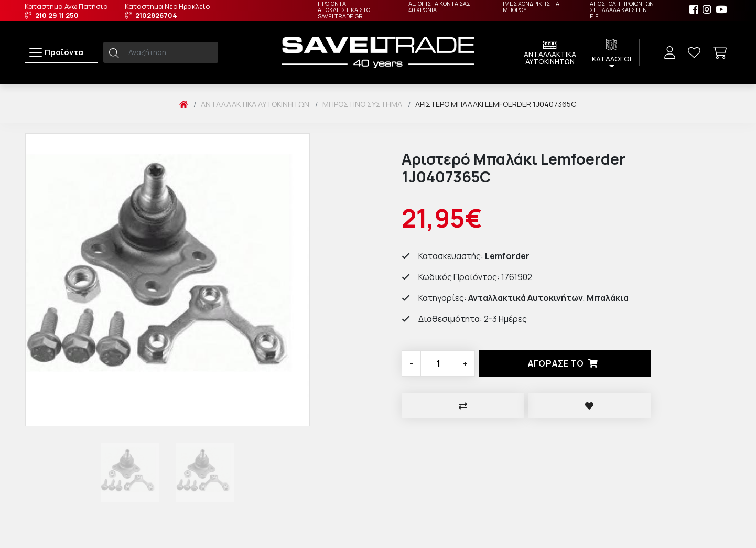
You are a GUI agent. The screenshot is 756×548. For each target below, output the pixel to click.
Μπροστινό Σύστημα (362, 104)
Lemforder (507, 256)
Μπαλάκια (608, 298)
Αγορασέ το (565, 363)
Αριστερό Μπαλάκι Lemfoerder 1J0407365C (496, 104)
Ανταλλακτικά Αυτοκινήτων (255, 104)
